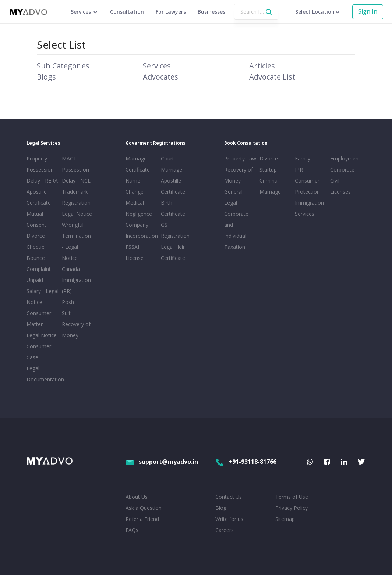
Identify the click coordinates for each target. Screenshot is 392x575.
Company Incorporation (142, 230)
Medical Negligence (139, 208)
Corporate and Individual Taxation (236, 230)
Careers (225, 530)
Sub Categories (63, 66)
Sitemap (285, 519)
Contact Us (229, 497)
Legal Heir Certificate (173, 252)
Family (303, 158)
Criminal (269, 181)
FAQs (132, 530)
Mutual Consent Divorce (36, 225)
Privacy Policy (292, 508)
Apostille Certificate (39, 197)
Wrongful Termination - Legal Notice (76, 241)
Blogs (46, 77)
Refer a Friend (142, 519)
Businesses (211, 12)
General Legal (233, 197)
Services (157, 66)
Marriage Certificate (138, 164)
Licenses (340, 192)
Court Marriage (172, 164)
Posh (68, 302)
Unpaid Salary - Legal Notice (43, 291)
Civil (335, 181)
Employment (345, 158)
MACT (69, 158)
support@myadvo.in (162, 462)
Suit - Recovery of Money (76, 324)
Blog (221, 508)
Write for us (229, 519)
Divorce (269, 158)
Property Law (240, 158)
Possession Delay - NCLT (78, 175)
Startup (268, 170)
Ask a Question (144, 508)
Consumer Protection (307, 186)
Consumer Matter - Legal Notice (42, 324)
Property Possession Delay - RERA (42, 170)
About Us (137, 497)
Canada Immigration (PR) (76, 280)
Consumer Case (39, 352)
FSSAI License (135, 252)
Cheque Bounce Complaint (39, 258)
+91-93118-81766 (246, 462)
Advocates (160, 77)
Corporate (342, 170)
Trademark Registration (76, 197)
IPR (299, 170)
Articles (262, 66)
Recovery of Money (239, 175)
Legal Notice (77, 214)
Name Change (135, 186)
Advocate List (272, 77)
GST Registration (175, 230)
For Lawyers (171, 12)
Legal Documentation (43, 374)
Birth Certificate (173, 208)
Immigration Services (309, 208)
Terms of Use (292, 497)
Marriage (270, 192)
